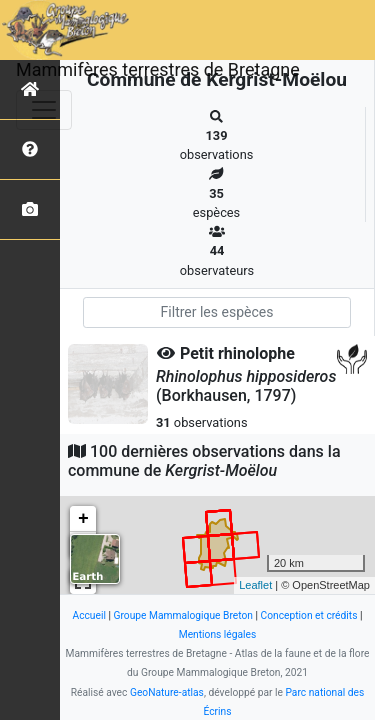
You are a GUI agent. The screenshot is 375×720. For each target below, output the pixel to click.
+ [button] (83, 519)
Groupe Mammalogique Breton (183, 615)
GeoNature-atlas (167, 692)
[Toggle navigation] (44, 110)
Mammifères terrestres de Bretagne (158, 69)
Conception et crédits (309, 615)
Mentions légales (218, 634)
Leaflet (255, 585)
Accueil (88, 615)
